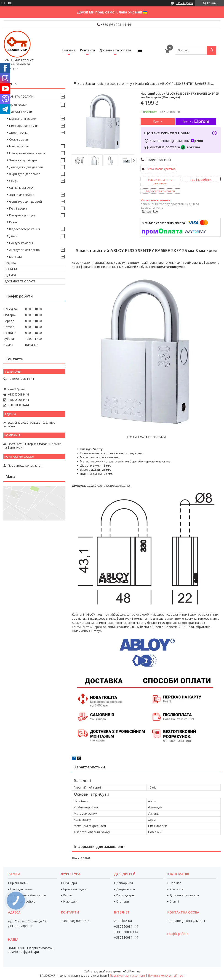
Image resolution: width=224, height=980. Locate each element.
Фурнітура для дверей (25, 202)
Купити (158, 122)
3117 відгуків (184, 3)
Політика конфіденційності (166, 976)
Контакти (87, 50)
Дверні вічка (126, 889)
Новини (11, 269)
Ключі (13, 222)
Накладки (70, 901)
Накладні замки (21, 112)
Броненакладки (75, 889)
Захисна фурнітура (23, 160)
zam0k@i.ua (16, 389)
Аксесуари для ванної (25, 250)
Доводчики (125, 883)
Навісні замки (19, 146)
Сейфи (14, 181)
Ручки (68, 895)
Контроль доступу (22, 215)
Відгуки (10, 275)
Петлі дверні (18, 208)
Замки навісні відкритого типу (109, 84)
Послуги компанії (21, 243)
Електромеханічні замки (27, 153)
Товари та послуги (19, 97)
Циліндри (70, 883)
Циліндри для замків (24, 126)
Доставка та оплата (115, 50)
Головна (69, 50)
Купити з (196, 122)
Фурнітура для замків (25, 174)
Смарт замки (19, 139)
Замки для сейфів (22, 195)
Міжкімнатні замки (23, 119)
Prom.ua (135, 971)
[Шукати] (212, 50)
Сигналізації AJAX (21, 188)
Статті (174, 901)
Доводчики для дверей (26, 167)
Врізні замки (18, 105)
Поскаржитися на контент (128, 976)
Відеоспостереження (24, 229)
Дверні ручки (19, 133)
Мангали (15, 257)
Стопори (123, 901)
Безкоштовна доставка (161, 169)
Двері (13, 236)
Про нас (11, 263)
